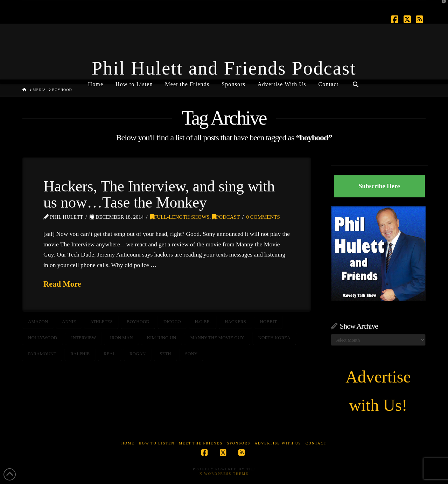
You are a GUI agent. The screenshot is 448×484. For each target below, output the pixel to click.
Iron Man (121, 338)
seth (165, 354)
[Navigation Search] (355, 82)
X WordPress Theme (224, 474)
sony (191, 354)
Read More (62, 284)
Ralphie (80, 354)
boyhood (138, 321)
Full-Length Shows (180, 217)
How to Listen (157, 443)
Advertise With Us (278, 443)
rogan (138, 354)
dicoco (172, 321)
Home (128, 443)
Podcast (226, 217)
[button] (441, 7)
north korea (274, 338)
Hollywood (43, 338)
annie (69, 321)
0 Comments (263, 217)
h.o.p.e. (203, 321)
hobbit (268, 321)
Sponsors (239, 443)
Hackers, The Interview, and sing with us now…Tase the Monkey (159, 194)
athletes (101, 321)
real (110, 354)
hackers (235, 321)
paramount (42, 354)
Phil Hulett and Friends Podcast (224, 68)
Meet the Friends (201, 443)
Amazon (38, 321)
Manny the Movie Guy (217, 338)
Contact (316, 443)
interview (83, 338)
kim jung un (162, 338)
